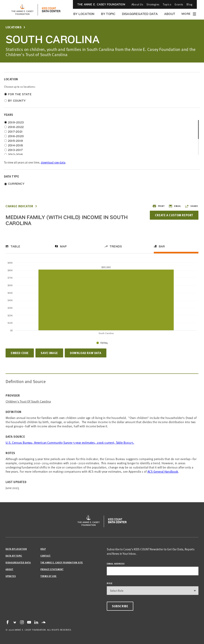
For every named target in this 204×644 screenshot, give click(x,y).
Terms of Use (49, 576)
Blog (189, 4)
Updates (11, 576)
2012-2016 (15, 155)
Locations (14, 27)
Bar (162, 246)
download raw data (53, 162)
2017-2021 (15, 132)
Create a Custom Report (174, 215)
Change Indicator (19, 206)
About (170, 14)
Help (43, 549)
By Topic (108, 14)
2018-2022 (16, 127)
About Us (137, 4)
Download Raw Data (86, 353)
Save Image (49, 353)
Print (158, 206)
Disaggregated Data (140, 14)
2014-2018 (15, 145)
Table (15, 246)
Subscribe (120, 606)
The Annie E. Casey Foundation (101, 4)
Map (63, 246)
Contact (46, 556)
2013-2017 (15, 150)
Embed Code (20, 353)
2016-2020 (16, 136)
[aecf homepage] (22, 10)
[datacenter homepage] (51, 10)
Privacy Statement (52, 569)
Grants (179, 4)
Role (110, 583)
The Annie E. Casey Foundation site (62, 562)
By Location (84, 14)
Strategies (153, 4)
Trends (116, 246)
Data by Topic (14, 556)
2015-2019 (15, 141)
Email (175, 206)
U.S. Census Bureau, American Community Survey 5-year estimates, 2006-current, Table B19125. (70, 442)
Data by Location (16, 549)
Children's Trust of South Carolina (28, 401)
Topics (167, 4)
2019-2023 (16, 122)
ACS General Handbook (163, 471)
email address (116, 564)
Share (191, 206)
